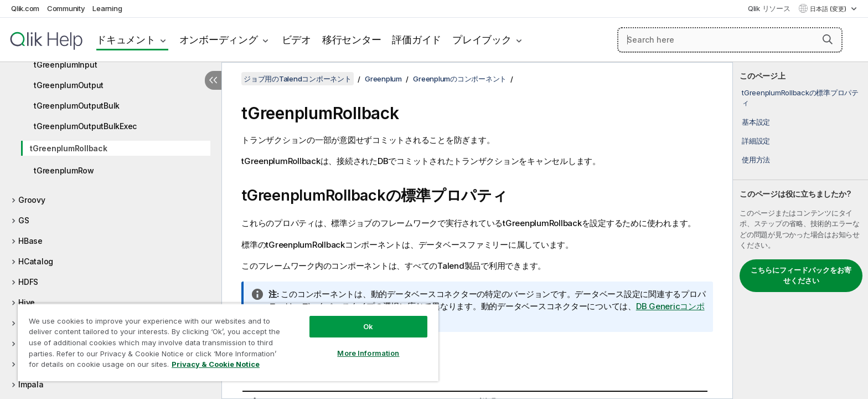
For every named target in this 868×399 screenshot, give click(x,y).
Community (66, 8)
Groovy (32, 200)
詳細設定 (756, 141)
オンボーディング (219, 40)
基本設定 (756, 122)
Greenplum (383, 79)
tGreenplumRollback (69, 148)
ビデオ (296, 40)
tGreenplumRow (64, 170)
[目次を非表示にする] (213, 80)
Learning (107, 8)
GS (24, 220)
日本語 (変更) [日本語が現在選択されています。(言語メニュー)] (829, 9)
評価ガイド (417, 40)
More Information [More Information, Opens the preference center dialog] (368, 353)
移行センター (352, 40)
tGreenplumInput (65, 65)
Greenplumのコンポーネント (460, 79)
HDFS (28, 282)
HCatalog (36, 261)
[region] (228, 342)
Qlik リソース (769, 8)
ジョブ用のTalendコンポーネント (298, 79)
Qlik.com (25, 8)
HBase (30, 241)
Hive (27, 302)
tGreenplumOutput (69, 85)
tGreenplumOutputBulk (77, 106)
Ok (368, 326)
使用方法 (756, 160)
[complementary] (800, 231)
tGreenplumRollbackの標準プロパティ (800, 98)
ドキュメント (126, 40)
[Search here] (730, 40)
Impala (31, 384)
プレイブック (482, 40)
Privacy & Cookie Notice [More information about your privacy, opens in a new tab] (216, 364)
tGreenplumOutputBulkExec (85, 126)
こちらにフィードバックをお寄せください (801, 275)
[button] (828, 39)
